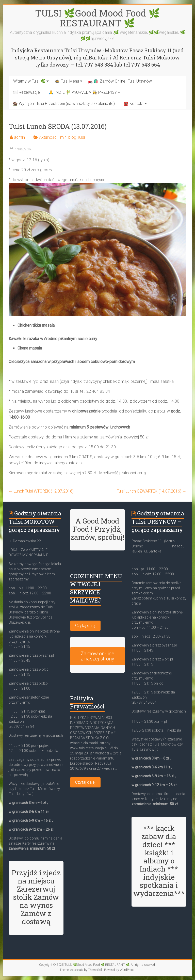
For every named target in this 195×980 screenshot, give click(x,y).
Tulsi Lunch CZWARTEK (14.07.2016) (152, 491)
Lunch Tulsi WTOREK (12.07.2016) (41, 491)
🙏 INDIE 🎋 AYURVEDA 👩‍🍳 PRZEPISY (83, 92)
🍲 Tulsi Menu (67, 81)
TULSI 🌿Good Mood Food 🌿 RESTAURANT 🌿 (97, 18)
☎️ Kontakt (133, 104)
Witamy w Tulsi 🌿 (29, 81)
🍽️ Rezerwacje (26, 92)
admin (19, 137)
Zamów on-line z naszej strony (97, 656)
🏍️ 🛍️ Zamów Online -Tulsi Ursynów (120, 81)
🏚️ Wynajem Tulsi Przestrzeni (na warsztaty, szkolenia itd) (64, 104)
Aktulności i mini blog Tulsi (62, 137)
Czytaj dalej (85, 626)
